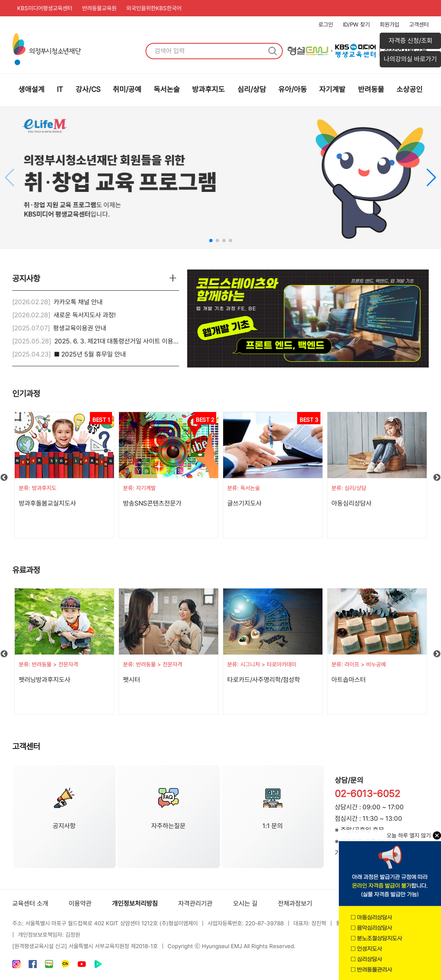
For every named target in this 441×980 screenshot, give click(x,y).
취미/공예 (127, 89)
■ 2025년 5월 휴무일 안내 (90, 354)
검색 (273, 51)
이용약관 (80, 903)
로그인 (326, 24)
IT (60, 89)
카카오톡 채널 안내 (78, 302)
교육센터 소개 (30, 903)
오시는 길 (245, 903)
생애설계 (31, 89)
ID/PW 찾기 (356, 24)
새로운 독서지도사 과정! (85, 315)
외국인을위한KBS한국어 (154, 8)
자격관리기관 (195, 903)
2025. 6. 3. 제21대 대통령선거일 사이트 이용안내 (120, 341)
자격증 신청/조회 (411, 41)
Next (437, 478)
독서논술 (167, 89)
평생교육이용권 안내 (80, 328)
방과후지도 (208, 89)
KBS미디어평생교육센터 (45, 8)
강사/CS (88, 89)
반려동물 (371, 89)
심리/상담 (252, 89)
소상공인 (410, 89)
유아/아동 (293, 89)
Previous (4, 478)
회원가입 (390, 24)
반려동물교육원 (99, 8)
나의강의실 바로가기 (410, 59)
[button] (431, 178)
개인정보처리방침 (135, 903)
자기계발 (332, 89)
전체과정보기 (295, 903)
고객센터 (419, 24)
